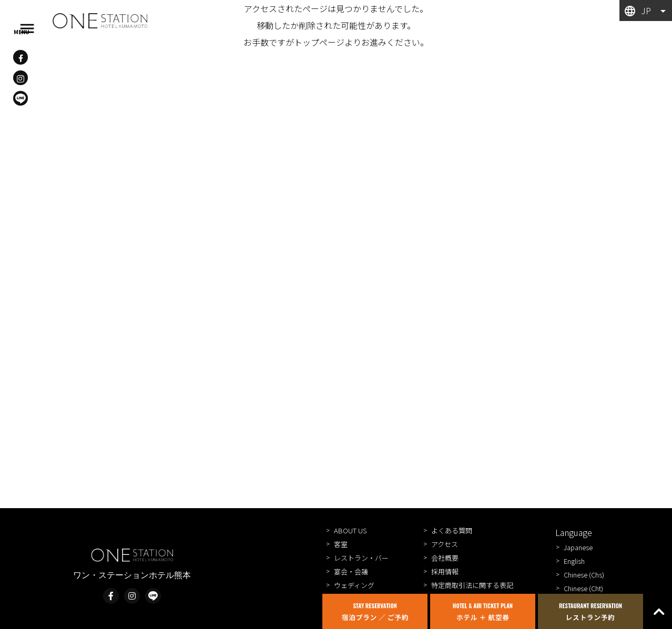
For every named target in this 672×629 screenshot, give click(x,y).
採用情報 (445, 571)
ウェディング (354, 585)
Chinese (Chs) (584, 575)
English (574, 561)
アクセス (445, 544)
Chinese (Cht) (583, 588)
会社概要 (445, 558)
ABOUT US (350, 530)
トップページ (319, 42)
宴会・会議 (351, 571)
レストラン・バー (361, 558)
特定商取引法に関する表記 (472, 585)
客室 (341, 544)
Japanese (578, 547)
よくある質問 (452, 530)
